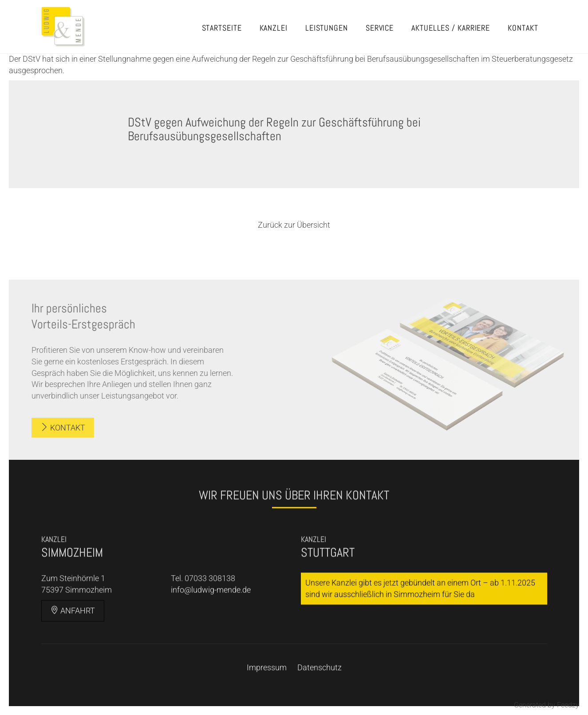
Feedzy (568, 705)
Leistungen (327, 28)
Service (380, 28)
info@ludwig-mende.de (211, 617)
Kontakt (523, 28)
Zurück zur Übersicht (294, 225)
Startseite (222, 28)
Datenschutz (320, 694)
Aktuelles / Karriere (451, 28)
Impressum (267, 694)
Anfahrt (73, 638)
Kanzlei (274, 28)
